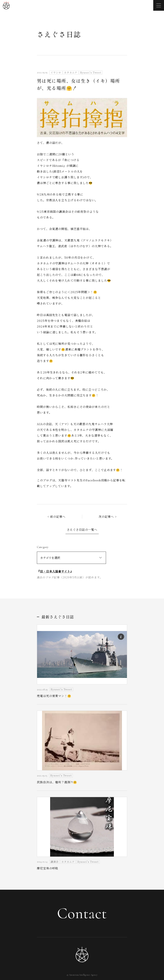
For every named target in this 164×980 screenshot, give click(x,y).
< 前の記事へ (56, 516)
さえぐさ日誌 (59, 34)
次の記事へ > (108, 516)
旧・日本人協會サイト (55, 571)
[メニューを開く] (159, 5)
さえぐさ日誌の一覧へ (82, 530)
